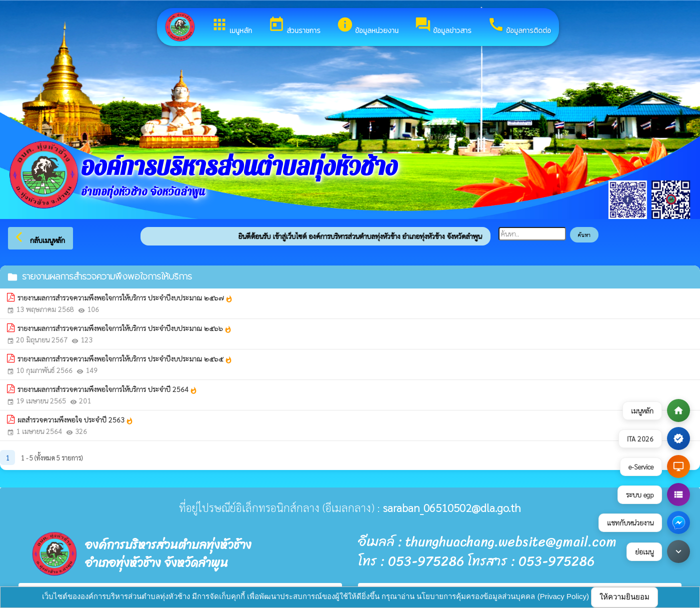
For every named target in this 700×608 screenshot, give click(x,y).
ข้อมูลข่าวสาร (443, 26)
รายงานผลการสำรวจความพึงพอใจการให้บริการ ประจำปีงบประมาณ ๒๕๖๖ (125, 328)
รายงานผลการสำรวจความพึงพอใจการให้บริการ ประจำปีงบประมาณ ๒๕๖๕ (125, 359)
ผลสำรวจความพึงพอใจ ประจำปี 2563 (75, 420)
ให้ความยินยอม (624, 597)
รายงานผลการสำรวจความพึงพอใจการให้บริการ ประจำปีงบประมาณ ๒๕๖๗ (125, 298)
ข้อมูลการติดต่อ (519, 26)
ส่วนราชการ (294, 26)
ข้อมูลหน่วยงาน (367, 26)
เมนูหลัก (231, 26)
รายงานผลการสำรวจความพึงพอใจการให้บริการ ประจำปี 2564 (107, 389)
